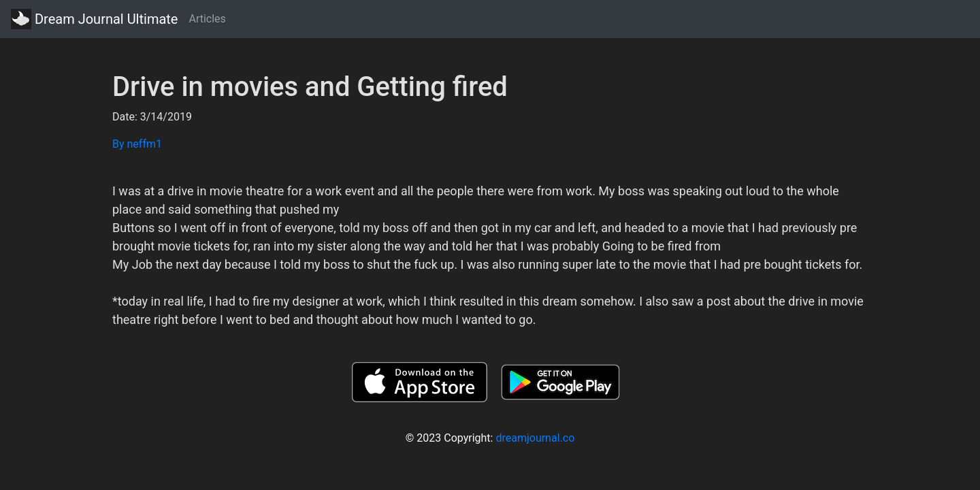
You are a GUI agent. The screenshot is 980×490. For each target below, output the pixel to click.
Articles (207, 19)
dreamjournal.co (535, 438)
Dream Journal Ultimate (94, 19)
